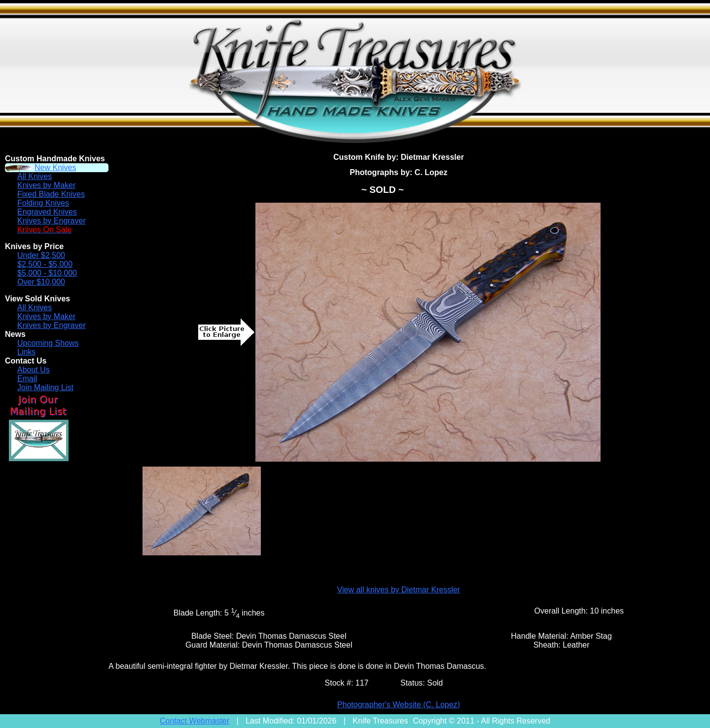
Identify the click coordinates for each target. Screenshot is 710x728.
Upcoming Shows (48, 343)
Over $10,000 (41, 282)
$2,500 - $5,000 (45, 264)
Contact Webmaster (195, 721)
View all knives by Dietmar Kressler (399, 590)
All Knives (35, 176)
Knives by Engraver (52, 221)
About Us (34, 370)
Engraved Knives (47, 212)
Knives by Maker (46, 185)
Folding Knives (43, 203)
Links (26, 352)
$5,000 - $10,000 (47, 273)
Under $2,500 (41, 255)
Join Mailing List (45, 387)
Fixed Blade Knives (51, 194)
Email (27, 379)
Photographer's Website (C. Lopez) (399, 705)
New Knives (55, 167)
